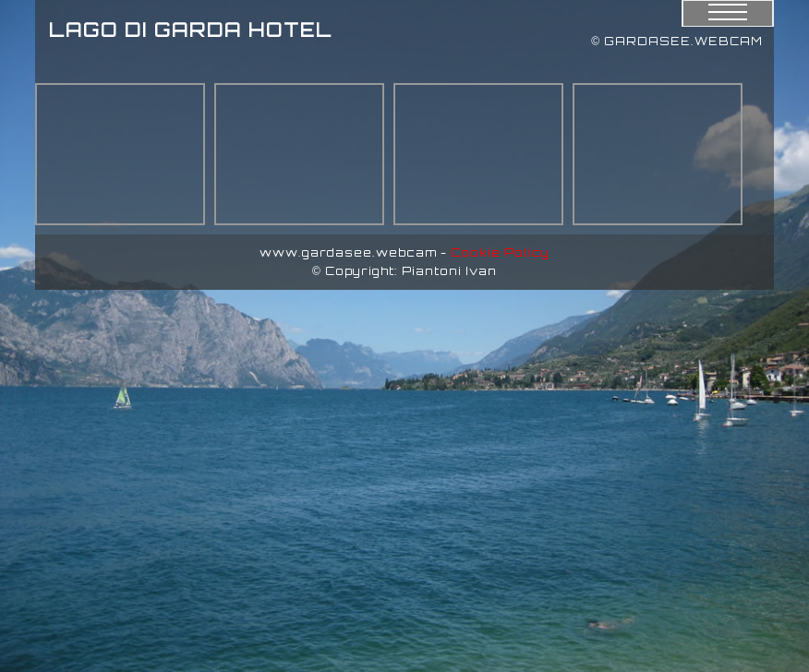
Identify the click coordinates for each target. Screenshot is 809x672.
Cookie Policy (500, 252)
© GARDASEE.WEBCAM (677, 41)
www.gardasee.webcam (348, 252)
